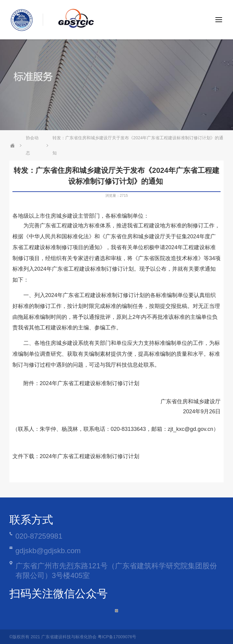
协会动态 (32, 145)
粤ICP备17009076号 (117, 637)
